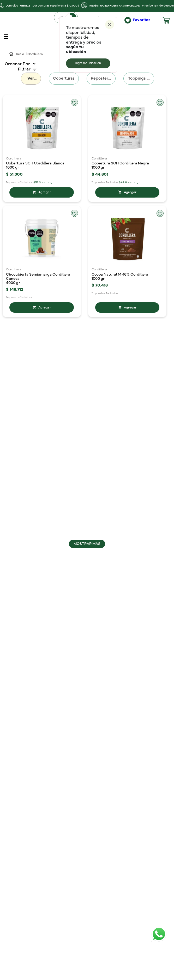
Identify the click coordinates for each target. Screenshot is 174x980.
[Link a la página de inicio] (17, 54)
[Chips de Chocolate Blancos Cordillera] (127, 473)
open (6, 37)
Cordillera (35, 54)
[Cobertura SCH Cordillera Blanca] (42, 130)
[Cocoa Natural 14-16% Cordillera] (127, 245)
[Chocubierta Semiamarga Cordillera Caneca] (42, 245)
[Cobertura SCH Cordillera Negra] (127, 130)
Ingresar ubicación (88, 63)
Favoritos (142, 20)
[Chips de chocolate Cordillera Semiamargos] (42, 360)
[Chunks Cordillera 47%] (127, 360)
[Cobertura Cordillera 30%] (127, 585)
